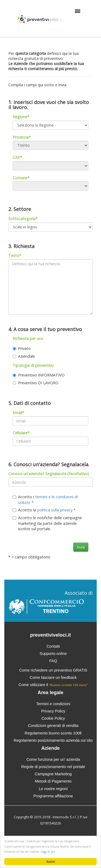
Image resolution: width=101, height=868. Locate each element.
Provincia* (22, 137)
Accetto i (45, 500)
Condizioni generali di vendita (53, 726)
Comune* (21, 178)
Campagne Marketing (53, 774)
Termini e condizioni (53, 704)
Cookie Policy (53, 718)
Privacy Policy (53, 711)
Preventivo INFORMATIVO (39, 375)
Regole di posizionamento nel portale (53, 767)
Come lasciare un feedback (53, 677)
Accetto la (44, 510)
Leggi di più (48, 852)
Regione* (21, 117)
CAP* (17, 157)
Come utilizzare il (53, 685)
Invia (81, 547)
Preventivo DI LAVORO (36, 383)
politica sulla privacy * (56, 510)
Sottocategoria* (23, 219)
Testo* (15, 255)
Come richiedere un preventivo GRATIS (53, 670)
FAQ (53, 661)
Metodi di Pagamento (53, 781)
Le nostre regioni (53, 789)
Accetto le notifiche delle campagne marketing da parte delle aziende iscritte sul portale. (47, 523)
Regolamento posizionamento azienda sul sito (53, 740)
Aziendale (24, 356)
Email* (18, 413)
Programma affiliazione (53, 796)
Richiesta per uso (28, 338)
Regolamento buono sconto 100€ (53, 733)
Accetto (51, 862)
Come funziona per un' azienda (53, 759)
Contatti (53, 646)
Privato (22, 348)
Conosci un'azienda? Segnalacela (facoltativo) (49, 474)
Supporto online (53, 654)
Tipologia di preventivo (33, 365)
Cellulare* (21, 433)
